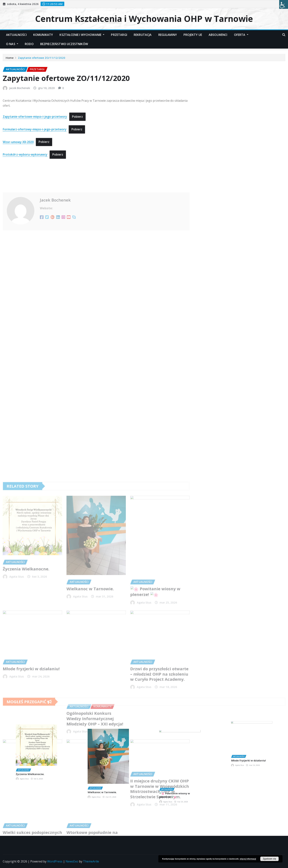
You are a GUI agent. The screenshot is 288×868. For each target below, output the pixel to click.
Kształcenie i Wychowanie (82, 35)
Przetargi (119, 35)
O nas (12, 44)
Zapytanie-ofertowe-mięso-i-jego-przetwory (35, 145)
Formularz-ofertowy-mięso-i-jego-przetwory (35, 158)
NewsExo (72, 861)
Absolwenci (218, 35)
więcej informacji (248, 859)
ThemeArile (91, 861)
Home (10, 60)
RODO (29, 44)
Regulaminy (168, 35)
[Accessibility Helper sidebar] (284, 4)
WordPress (55, 861)
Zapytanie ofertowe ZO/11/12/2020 (42, 60)
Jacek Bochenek (20, 117)
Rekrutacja (143, 35)
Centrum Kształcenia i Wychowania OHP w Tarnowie (144, 19)
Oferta (241, 35)
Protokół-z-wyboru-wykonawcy (25, 183)
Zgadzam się (269, 859)
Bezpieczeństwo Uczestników (64, 44)
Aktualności (16, 35)
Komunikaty (43, 35)
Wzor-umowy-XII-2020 (18, 171)
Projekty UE (193, 35)
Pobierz (77, 145)
